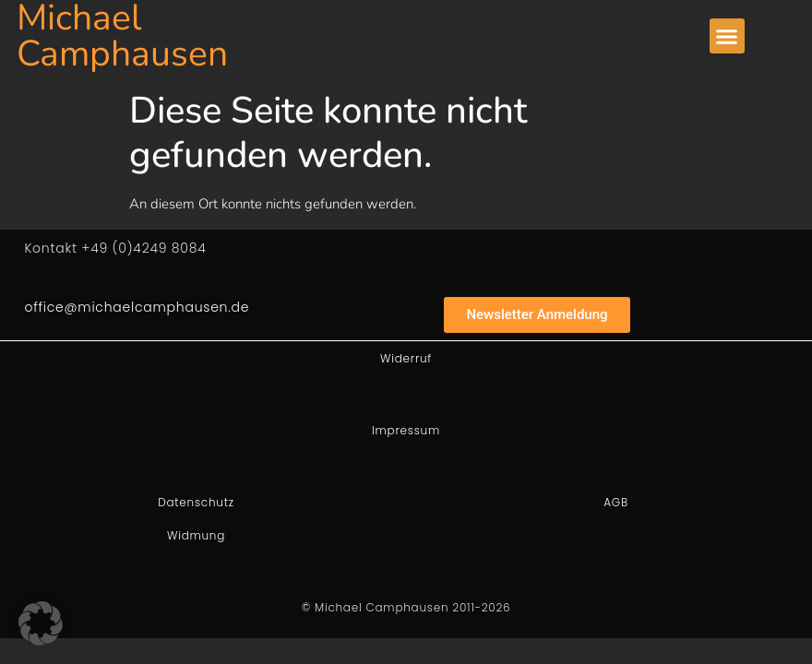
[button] (727, 36)
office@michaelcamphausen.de (137, 307)
